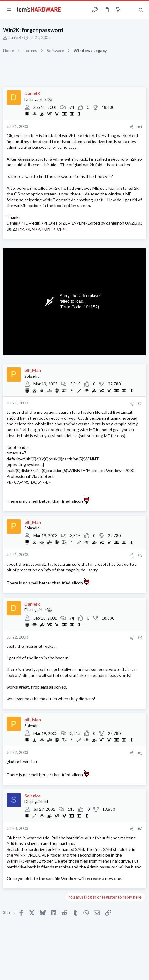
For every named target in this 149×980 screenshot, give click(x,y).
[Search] (141, 10)
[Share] (132, 127)
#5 (140, 753)
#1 (140, 127)
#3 (140, 555)
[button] (9, 10)
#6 (140, 829)
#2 (140, 404)
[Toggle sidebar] (129, 10)
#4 (140, 638)
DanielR (14, 37)
